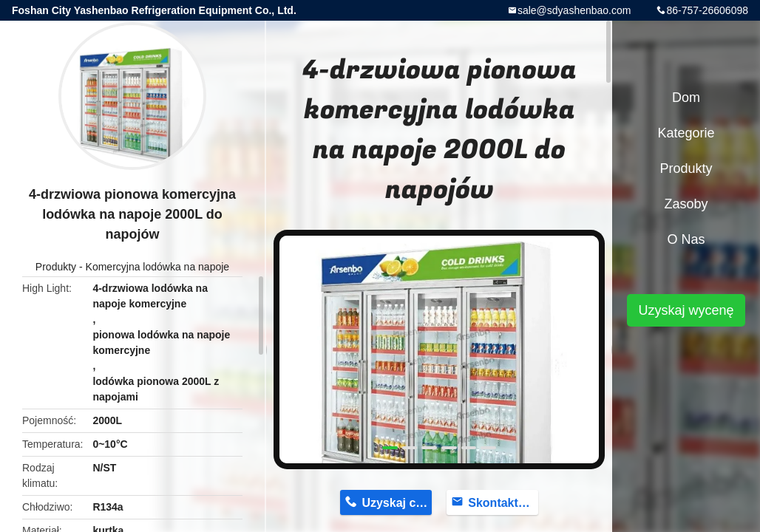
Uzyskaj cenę (396, 503)
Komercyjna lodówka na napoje (158, 267)
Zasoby (686, 204)
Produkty (56, 267)
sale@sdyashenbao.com (574, 10)
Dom (686, 98)
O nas (686, 239)
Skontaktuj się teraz (503, 503)
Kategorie (686, 133)
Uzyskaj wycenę (686, 310)
